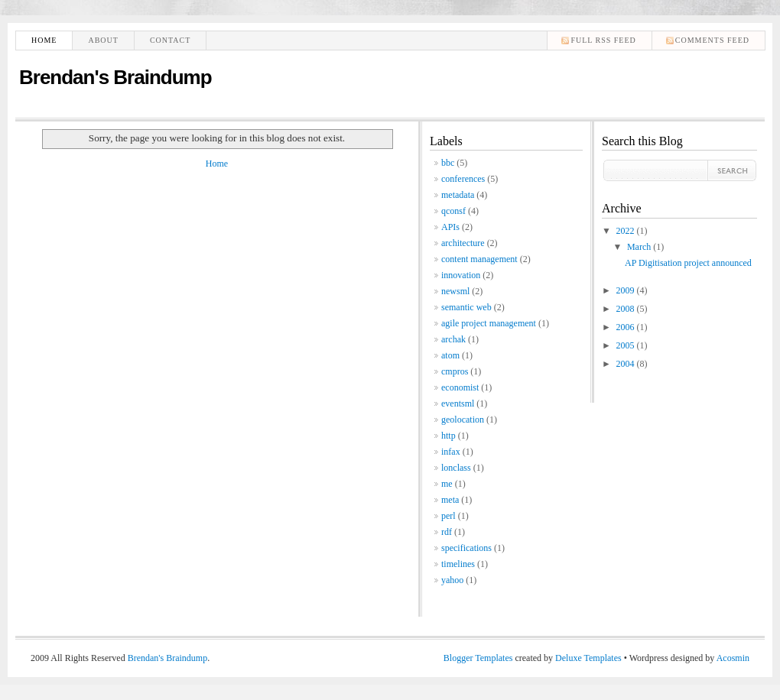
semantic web (466, 307)
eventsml (458, 403)
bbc (448, 163)
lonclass (456, 468)
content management (479, 259)
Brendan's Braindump (115, 77)
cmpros (455, 371)
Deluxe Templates (588, 658)
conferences (463, 179)
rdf (447, 532)
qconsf (453, 211)
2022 (627, 231)
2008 (627, 309)
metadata (458, 195)
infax (451, 452)
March (640, 247)
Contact (170, 40)
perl (448, 516)
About (103, 40)
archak (453, 339)
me (447, 484)
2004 (627, 364)
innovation (461, 275)
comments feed (712, 40)
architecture (463, 243)
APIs (450, 227)
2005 (627, 345)
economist (460, 387)
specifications (466, 548)
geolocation (463, 420)
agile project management (489, 323)
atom (450, 355)
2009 (627, 290)
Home (44, 40)
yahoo (452, 580)
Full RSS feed (603, 40)
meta (450, 500)
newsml (455, 291)
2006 (627, 327)
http (448, 436)
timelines (458, 564)
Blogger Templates (478, 658)
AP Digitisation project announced (688, 263)
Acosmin (733, 658)
